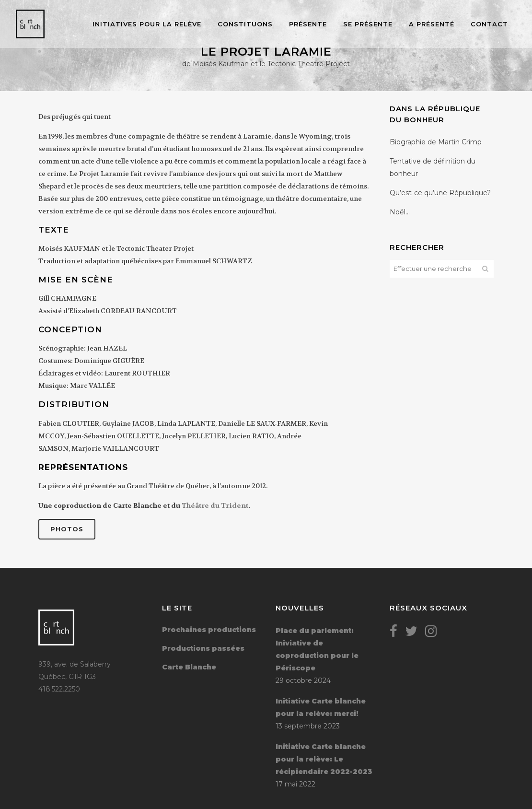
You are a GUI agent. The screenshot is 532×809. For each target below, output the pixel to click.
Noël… (400, 212)
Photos (67, 529)
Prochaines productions (209, 630)
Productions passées (203, 648)
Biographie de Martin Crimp (436, 142)
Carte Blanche (189, 667)
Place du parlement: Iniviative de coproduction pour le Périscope (317, 649)
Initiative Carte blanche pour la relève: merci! (321, 707)
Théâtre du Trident (215, 505)
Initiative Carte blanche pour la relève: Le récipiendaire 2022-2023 (324, 759)
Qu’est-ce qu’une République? (440, 193)
